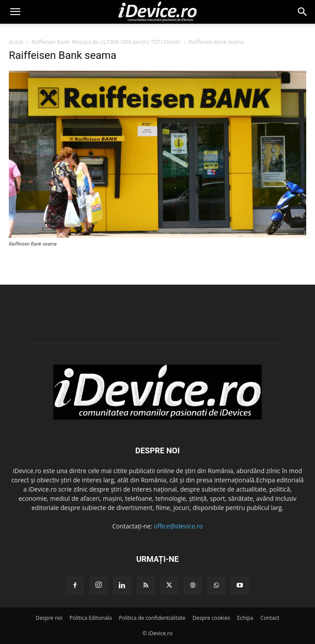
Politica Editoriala (91, 618)
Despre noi (49, 618)
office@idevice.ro (178, 526)
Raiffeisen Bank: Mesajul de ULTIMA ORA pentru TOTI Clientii (106, 42)
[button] (15, 12)
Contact (270, 618)
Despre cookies (211, 618)
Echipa (245, 618)
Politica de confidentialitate (152, 618)
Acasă (16, 42)
